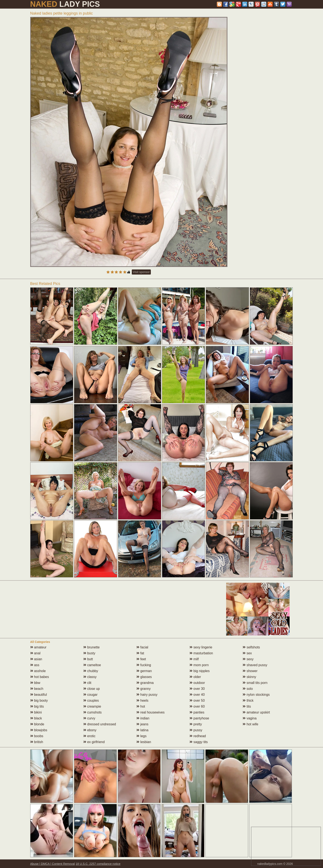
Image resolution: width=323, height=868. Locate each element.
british (37, 742)
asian (36, 659)
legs (142, 736)
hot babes (40, 677)
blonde (37, 724)
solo (248, 689)
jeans (142, 724)
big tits (37, 706)
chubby (91, 671)
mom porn (199, 665)
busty (89, 653)
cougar (90, 695)
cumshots (93, 712)
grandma (145, 683)
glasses (144, 677)
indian (143, 718)
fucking (144, 665)
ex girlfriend (94, 742)
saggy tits (199, 742)
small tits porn (255, 683)
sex (247, 653)
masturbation (201, 653)
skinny (249, 677)
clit (87, 683)
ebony (90, 730)
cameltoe (92, 665)
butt (88, 659)
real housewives (151, 712)
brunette (91, 647)
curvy (89, 718)
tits (247, 706)
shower (250, 671)
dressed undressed (100, 724)
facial (142, 647)
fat (140, 653)
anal (35, 653)
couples (91, 701)
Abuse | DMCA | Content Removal (53, 864)
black (36, 718)
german (144, 671)
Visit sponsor (141, 272)
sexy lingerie (201, 647)
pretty (196, 724)
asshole (38, 671)
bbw (35, 683)
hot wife (250, 724)
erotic (89, 736)
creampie (92, 706)
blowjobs (39, 730)
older (195, 677)
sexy (248, 659)
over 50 (197, 701)
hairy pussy (147, 695)
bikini (36, 712)
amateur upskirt (256, 712)
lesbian (144, 742)
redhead (198, 736)
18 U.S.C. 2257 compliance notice (98, 864)
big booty (39, 701)
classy (90, 677)
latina (142, 730)
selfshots (251, 647)
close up (92, 689)
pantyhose (199, 718)
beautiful (39, 695)
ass (35, 665)
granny (144, 689)
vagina (250, 718)
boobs (37, 736)
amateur (38, 647)
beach (37, 689)
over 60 (197, 706)
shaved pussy (255, 665)
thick (248, 701)
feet (141, 659)
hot (141, 706)
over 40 (197, 695)
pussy (196, 730)
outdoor (197, 683)
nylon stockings (256, 695)
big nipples (200, 671)
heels (142, 701)
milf (194, 659)
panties (197, 712)
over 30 (197, 689)
